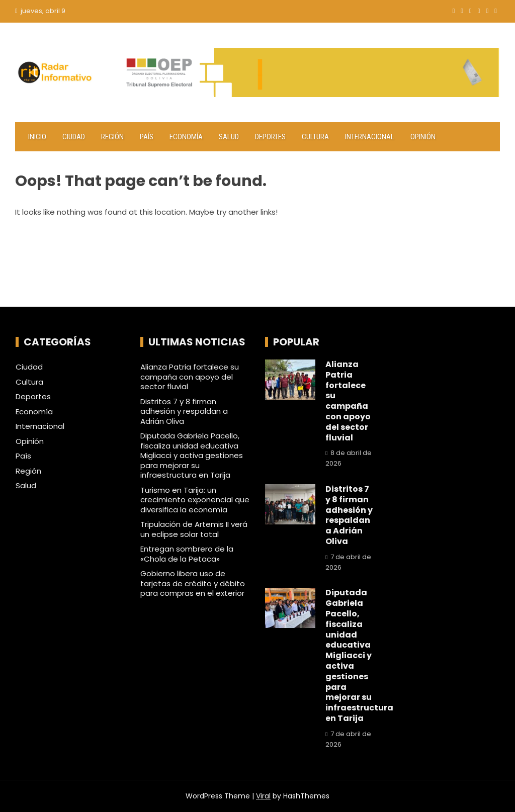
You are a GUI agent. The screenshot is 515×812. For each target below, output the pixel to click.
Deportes (270, 137)
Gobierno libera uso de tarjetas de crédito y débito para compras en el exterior (193, 583)
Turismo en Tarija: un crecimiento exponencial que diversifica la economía (195, 500)
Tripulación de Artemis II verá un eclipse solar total (194, 529)
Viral (263, 796)
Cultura (315, 137)
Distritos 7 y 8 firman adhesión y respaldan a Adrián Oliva (184, 411)
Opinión (423, 137)
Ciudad (74, 137)
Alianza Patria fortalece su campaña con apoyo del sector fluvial (190, 377)
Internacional (370, 137)
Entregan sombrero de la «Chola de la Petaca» (187, 554)
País (147, 137)
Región (112, 137)
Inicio (37, 137)
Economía (186, 137)
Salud (229, 137)
